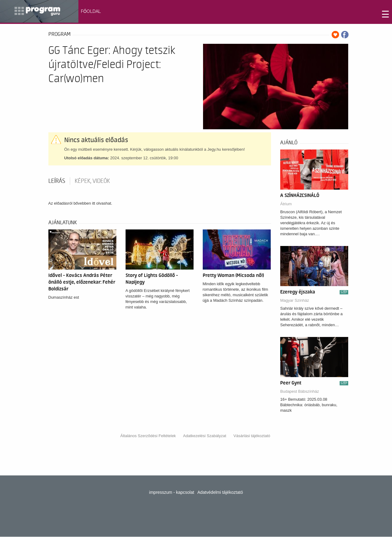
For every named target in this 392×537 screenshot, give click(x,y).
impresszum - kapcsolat (172, 492)
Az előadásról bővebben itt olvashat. (80, 203)
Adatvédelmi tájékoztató (220, 492)
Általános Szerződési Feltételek (148, 436)
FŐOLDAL (91, 11)
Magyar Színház (295, 300)
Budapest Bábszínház (300, 391)
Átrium (286, 204)
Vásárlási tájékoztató (252, 436)
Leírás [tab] (57, 181)
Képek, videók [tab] (92, 181)
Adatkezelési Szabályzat (205, 436)
